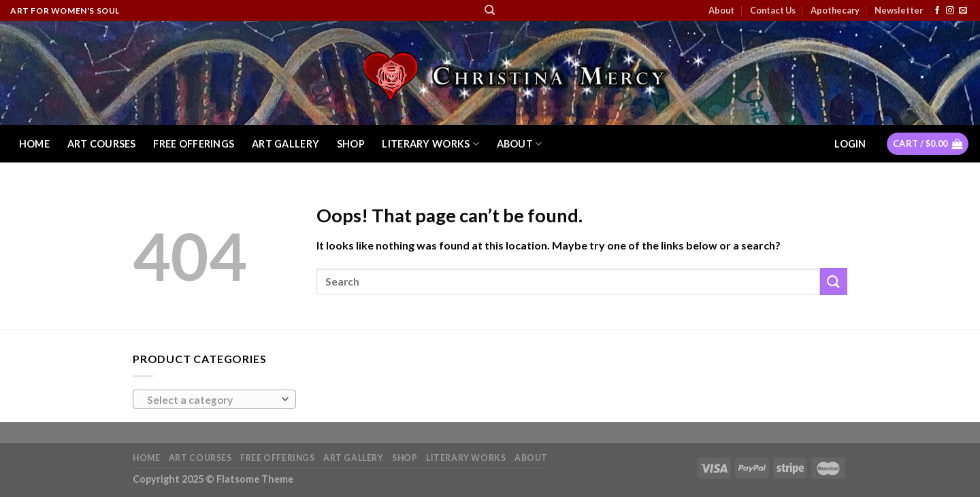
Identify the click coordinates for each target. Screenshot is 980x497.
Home (34, 144)
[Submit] (834, 281)
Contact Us (773, 10)
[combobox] (214, 399)
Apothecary (835, 10)
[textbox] (211, 400)
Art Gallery (285, 144)
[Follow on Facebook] (937, 11)
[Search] (490, 10)
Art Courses (102, 144)
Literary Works (430, 144)
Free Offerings (194, 144)
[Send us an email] (963, 11)
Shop (351, 144)
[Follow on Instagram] (950, 11)
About (721, 10)
